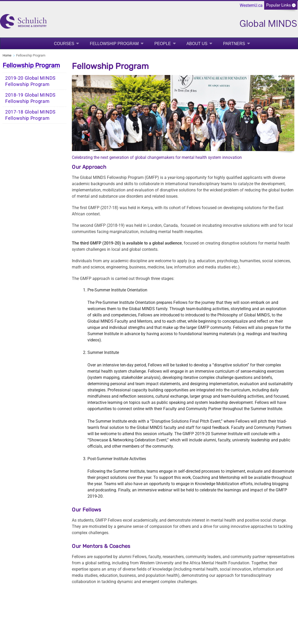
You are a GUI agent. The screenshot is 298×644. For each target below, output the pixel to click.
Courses (64, 44)
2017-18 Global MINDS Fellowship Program (30, 115)
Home (7, 55)
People (163, 44)
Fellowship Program (114, 44)
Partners (234, 44)
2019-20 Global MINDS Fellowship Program (30, 81)
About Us (197, 44)
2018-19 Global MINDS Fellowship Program (30, 98)
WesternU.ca (251, 5)
